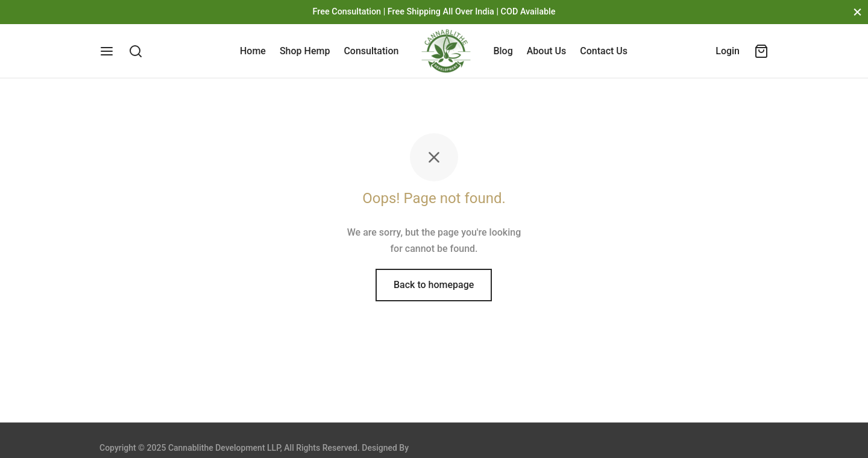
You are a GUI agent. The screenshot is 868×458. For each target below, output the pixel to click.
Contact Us (604, 51)
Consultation (371, 51)
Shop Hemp (305, 51)
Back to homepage (434, 285)
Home (253, 51)
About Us (547, 51)
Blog (503, 51)
